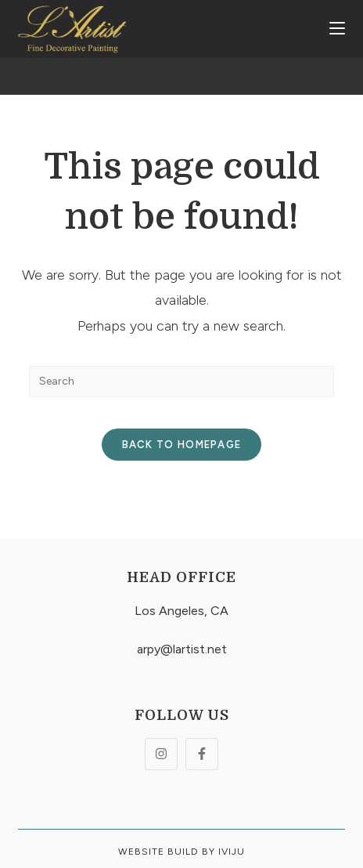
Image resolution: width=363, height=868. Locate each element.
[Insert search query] (181, 382)
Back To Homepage (182, 445)
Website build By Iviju (181, 852)
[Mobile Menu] (337, 29)
